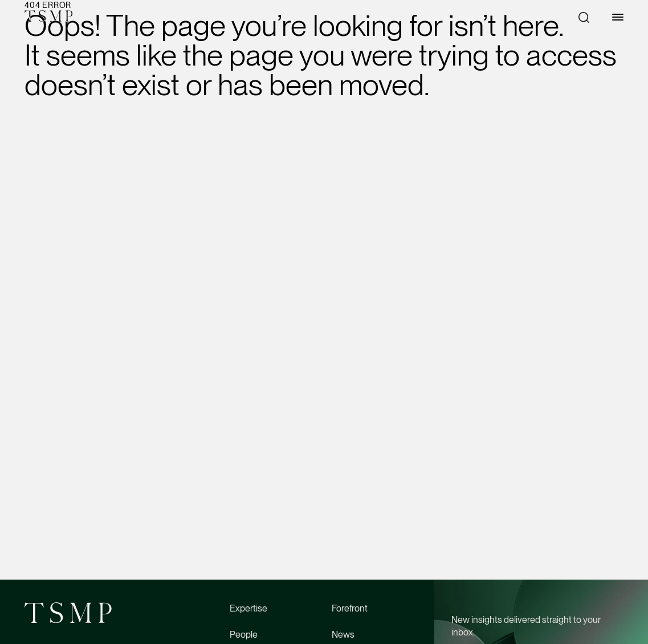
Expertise (248, 608)
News (343, 635)
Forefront (350, 608)
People (244, 635)
